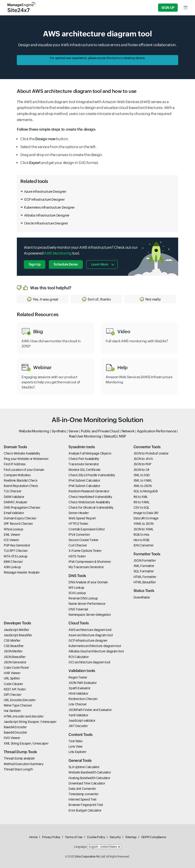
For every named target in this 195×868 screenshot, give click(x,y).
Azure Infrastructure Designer (45, 192)
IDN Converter (144, 545)
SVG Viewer (12, 738)
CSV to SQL (141, 507)
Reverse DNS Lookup (83, 598)
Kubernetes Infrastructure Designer (49, 207)
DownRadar (142, 597)
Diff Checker (13, 695)
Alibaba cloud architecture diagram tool (96, 651)
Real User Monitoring (85, 436)
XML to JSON (143, 486)
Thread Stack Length (18, 769)
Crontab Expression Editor (87, 529)
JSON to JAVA (143, 459)
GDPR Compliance (154, 837)
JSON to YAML (144, 529)
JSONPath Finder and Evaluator (90, 710)
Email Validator (14, 513)
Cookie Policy (96, 837)
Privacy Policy (51, 837)
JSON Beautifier (15, 657)
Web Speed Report (82, 518)
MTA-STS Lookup (16, 556)
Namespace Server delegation (90, 615)
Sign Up (168, 8)
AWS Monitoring (58, 253)
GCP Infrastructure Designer (44, 199)
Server (74, 431)
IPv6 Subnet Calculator (84, 486)
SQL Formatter (144, 571)
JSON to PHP (142, 464)
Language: (80, 847)
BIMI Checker (13, 562)
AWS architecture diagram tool (90, 630)
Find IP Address (15, 464)
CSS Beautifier (14, 646)
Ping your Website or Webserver (26, 459)
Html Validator (78, 693)
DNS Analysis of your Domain (88, 582)
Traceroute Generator (84, 464)
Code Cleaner (13, 684)
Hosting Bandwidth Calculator (89, 778)
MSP (123, 436)
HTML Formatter (145, 577)
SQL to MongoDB (146, 491)
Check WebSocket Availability (89, 502)
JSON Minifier (13, 651)
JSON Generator (15, 662)
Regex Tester (78, 677)
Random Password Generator (89, 491)
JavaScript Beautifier (18, 635)
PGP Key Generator (17, 545)
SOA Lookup (77, 593)
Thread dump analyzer (19, 758)
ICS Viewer (11, 540)
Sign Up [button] (35, 264)
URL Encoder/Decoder (20, 700)
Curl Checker (78, 545)
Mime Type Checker (18, 705)
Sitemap (131, 837)
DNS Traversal (78, 609)
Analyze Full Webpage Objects (90, 453)
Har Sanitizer (12, 711)
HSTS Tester (77, 556)
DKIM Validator (14, 497)
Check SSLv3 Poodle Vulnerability (92, 475)
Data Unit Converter (82, 789)
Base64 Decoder (15, 732)
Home (33, 837)
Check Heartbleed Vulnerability (90, 497)
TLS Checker (13, 491)
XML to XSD (142, 475)
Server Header (79, 513)
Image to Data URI (146, 513)
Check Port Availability (84, 459)
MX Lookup (76, 588)
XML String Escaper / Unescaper (26, 743)
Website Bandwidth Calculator (90, 772)
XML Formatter (144, 566)
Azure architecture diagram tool (90, 635)
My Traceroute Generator (86, 567)
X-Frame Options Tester (85, 551)
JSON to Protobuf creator (151, 453)
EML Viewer (12, 535)
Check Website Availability (22, 453)
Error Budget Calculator (85, 810)
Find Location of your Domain (24, 470)
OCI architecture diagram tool (89, 662)
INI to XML (141, 497)
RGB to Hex (141, 535)
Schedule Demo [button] (66, 264)
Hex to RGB (141, 540)
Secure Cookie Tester (83, 540)
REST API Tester (15, 689)
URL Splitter (12, 678)
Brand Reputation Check (21, 486)
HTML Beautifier (145, 582)
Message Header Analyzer (22, 572)
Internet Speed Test (82, 799)
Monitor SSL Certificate (85, 470)
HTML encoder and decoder (24, 716)
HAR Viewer (12, 673)
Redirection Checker (83, 699)
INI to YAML (142, 502)
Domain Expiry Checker (20, 518)
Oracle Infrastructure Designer (46, 223)
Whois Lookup (14, 529)
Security (115, 837)
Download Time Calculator (87, 783)
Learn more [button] (100, 264)
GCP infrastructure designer (88, 640)
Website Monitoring (34, 431)
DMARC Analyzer (16, 502)
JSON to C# (141, 470)
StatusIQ (110, 436)
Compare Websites (17, 475)
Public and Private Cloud (100, 431)
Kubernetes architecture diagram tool (95, 646)
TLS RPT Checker (16, 551)
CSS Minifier (12, 640)
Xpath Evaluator (79, 688)
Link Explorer (77, 752)
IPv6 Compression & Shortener (90, 562)
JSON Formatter (145, 560)
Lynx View (76, 746)
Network (128, 431)
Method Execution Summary (23, 764)
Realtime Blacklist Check (21, 480)
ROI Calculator (79, 657)
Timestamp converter (83, 794)
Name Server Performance (87, 604)
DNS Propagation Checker (22, 507)
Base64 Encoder (15, 727)
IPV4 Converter (79, 535)
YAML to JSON (144, 524)
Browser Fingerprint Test (86, 805)
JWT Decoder (78, 726)
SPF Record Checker (18, 524)
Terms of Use (74, 837)
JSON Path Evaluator (83, 683)
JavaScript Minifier (16, 630)
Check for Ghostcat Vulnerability (91, 507)
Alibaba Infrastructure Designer (47, 215)
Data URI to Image (146, 518)
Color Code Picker (16, 668)
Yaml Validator (78, 715)
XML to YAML (143, 480)
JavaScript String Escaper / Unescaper (30, 722)
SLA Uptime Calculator (84, 767)
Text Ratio (75, 741)
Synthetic (59, 431)
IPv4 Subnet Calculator (84, 480)
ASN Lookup (12, 567)
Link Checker (78, 704)
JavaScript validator (82, 721)
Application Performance (157, 431)
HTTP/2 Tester (78, 524)
